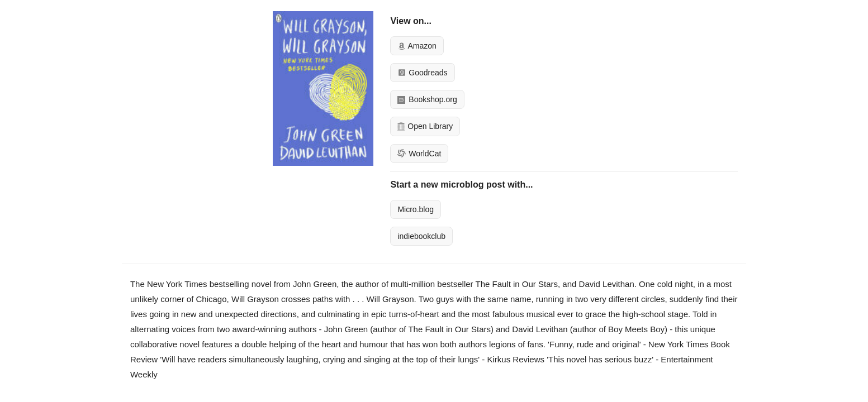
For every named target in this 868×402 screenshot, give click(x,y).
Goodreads (422, 73)
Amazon (417, 46)
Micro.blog (416, 209)
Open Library (425, 126)
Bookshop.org (427, 99)
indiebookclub (421, 236)
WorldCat (419, 154)
